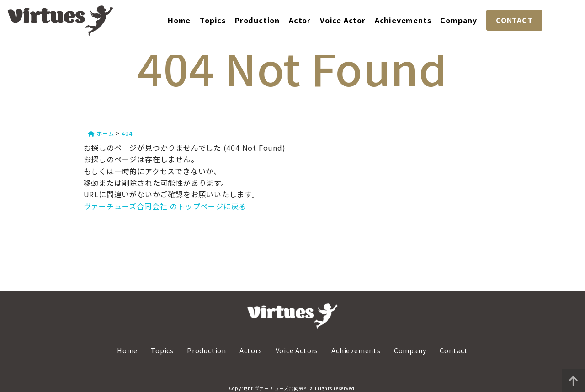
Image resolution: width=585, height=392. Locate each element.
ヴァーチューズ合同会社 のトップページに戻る (165, 206)
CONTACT (514, 20)
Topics (213, 20)
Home (179, 20)
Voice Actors (297, 350)
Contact (454, 350)
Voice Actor (343, 20)
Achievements (403, 20)
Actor (300, 20)
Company (459, 20)
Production (257, 20)
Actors (251, 350)
